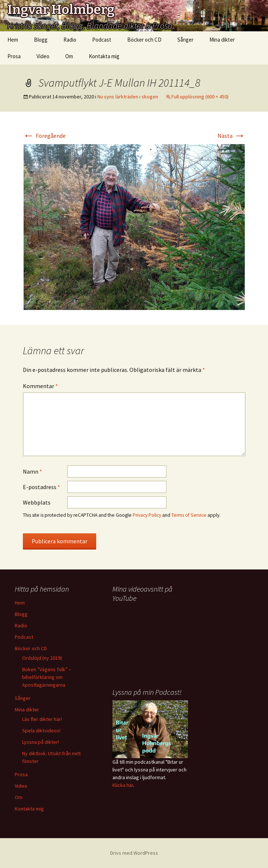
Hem (13, 40)
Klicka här (123, 785)
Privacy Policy (147, 515)
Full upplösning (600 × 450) (200, 97)
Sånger (185, 40)
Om (69, 56)
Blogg (41, 40)
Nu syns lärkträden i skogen (128, 97)
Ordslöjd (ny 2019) (42, 658)
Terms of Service (189, 515)
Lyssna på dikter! (41, 742)
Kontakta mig (104, 56)
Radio (70, 40)
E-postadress (41, 487)
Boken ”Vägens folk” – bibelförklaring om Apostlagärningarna (47, 677)
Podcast (102, 40)
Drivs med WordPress (134, 853)
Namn (32, 471)
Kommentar (40, 386)
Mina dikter (222, 40)
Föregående (44, 136)
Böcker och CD (144, 40)
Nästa (232, 136)
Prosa (14, 56)
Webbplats (37, 502)
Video (43, 56)
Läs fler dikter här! (42, 719)
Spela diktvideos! (41, 731)
